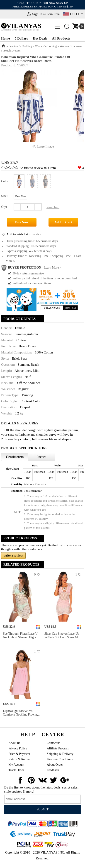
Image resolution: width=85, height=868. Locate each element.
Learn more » (52, 268)
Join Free (53, 14)
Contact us (53, 743)
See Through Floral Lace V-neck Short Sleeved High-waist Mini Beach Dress (21, 637)
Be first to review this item (38, 168)
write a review (13, 555)
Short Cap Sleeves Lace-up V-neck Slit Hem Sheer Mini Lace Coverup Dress (63, 637)
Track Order (16, 770)
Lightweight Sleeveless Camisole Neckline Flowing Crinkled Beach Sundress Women (21, 716)
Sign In (37, 14)
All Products (61, 38)
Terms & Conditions (60, 759)
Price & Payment (19, 754)
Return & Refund (20, 759)
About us (14, 743)
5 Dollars (21, 38)
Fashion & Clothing (20, 46)
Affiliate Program (58, 748)
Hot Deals (40, 38)
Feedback (53, 770)
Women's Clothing (46, 46)
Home (5, 38)
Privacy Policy (18, 748)
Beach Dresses (12, 50)
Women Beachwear (71, 46)
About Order (55, 765)
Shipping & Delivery (60, 754)
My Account (17, 765)
